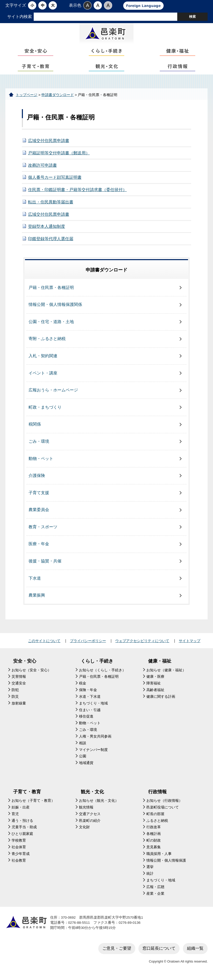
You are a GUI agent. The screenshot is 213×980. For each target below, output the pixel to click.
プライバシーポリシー (88, 643)
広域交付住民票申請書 (49, 143)
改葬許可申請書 (42, 168)
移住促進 (86, 719)
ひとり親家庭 (22, 836)
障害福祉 (154, 686)
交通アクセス (90, 816)
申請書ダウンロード (58, 97)
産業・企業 (155, 896)
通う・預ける (22, 823)
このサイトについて (44, 643)
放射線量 (19, 706)
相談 (83, 745)
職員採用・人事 (159, 856)
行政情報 (157, 794)
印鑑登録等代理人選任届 (51, 241)
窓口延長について (159, 951)
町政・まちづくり (45, 409)
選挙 (150, 869)
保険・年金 (88, 692)
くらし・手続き (97, 663)
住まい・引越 (90, 712)
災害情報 (19, 679)
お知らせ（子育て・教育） (33, 803)
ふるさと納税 (157, 823)
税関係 (35, 427)
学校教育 (19, 843)
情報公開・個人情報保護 (166, 863)
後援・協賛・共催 (45, 564)
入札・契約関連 (43, 358)
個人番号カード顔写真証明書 (55, 180)
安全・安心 (25, 663)
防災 (15, 699)
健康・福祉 (160, 663)
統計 (150, 876)
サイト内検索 (20, 17)
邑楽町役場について (163, 810)
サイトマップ (190, 643)
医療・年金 (39, 546)
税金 (83, 686)
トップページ (26, 97)
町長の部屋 (155, 816)
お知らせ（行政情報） (164, 803)
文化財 (84, 830)
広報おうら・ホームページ (53, 393)
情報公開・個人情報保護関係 (55, 307)
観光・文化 (92, 794)
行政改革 (154, 830)
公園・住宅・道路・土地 (51, 324)
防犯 (15, 692)
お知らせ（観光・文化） (99, 803)
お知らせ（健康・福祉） (166, 672)
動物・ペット (41, 461)
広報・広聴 (155, 889)
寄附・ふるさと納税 (47, 341)
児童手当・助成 (24, 830)
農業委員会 (39, 512)
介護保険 (37, 478)
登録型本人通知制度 (47, 229)
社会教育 (19, 863)
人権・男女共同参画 (95, 739)
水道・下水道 (90, 699)
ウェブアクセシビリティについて (142, 643)
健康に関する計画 (161, 699)
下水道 (35, 581)
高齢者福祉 (155, 692)
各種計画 (154, 836)
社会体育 (19, 849)
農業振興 (37, 598)
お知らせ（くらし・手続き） (102, 672)
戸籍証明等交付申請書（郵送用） (59, 155)
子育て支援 (39, 495)
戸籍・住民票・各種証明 (51, 290)
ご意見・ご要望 (117, 951)
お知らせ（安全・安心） (31, 672)
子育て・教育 (27, 794)
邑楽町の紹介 (90, 823)
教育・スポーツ (43, 529)
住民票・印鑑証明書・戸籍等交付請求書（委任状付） (77, 192)
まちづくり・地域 (93, 706)
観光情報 (86, 810)
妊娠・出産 (21, 810)
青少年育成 (21, 856)
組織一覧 (195, 951)
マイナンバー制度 (93, 752)
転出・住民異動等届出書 (51, 204)
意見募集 (154, 849)
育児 (15, 816)
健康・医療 (155, 679)
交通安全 (19, 686)
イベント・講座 (43, 375)
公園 (83, 759)
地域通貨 (86, 765)
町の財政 (154, 843)
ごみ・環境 (39, 444)
